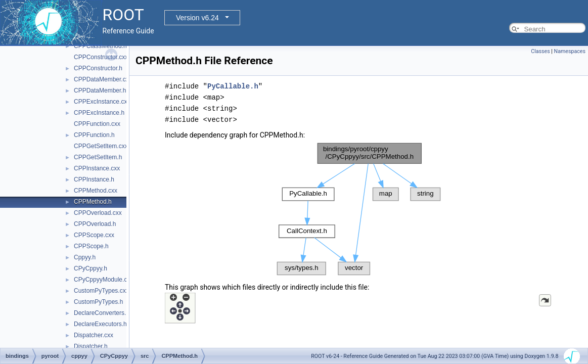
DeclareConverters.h (102, 313)
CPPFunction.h (94, 135)
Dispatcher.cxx (94, 335)
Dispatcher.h (91, 346)
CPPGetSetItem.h (98, 157)
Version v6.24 (197, 18)
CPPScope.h (91, 246)
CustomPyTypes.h (98, 302)
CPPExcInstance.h (99, 113)
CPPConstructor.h (98, 68)
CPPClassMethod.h (100, 46)
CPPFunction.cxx (97, 124)
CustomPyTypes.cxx (101, 291)
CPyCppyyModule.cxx (103, 280)
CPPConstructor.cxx (101, 57)
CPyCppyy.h (91, 268)
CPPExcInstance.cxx (102, 102)
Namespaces (570, 51)
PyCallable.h (233, 86)
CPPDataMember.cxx (103, 79)
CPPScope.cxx (94, 235)
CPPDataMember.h (100, 90)
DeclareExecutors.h (100, 324)
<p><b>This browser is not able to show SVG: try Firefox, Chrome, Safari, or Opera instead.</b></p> (359, 209)
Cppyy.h (85, 257)
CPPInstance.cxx (97, 168)
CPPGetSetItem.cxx (101, 146)
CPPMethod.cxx (96, 191)
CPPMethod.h (93, 202)
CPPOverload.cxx (98, 213)
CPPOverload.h (95, 224)
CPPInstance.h (94, 179)
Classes (540, 51)
